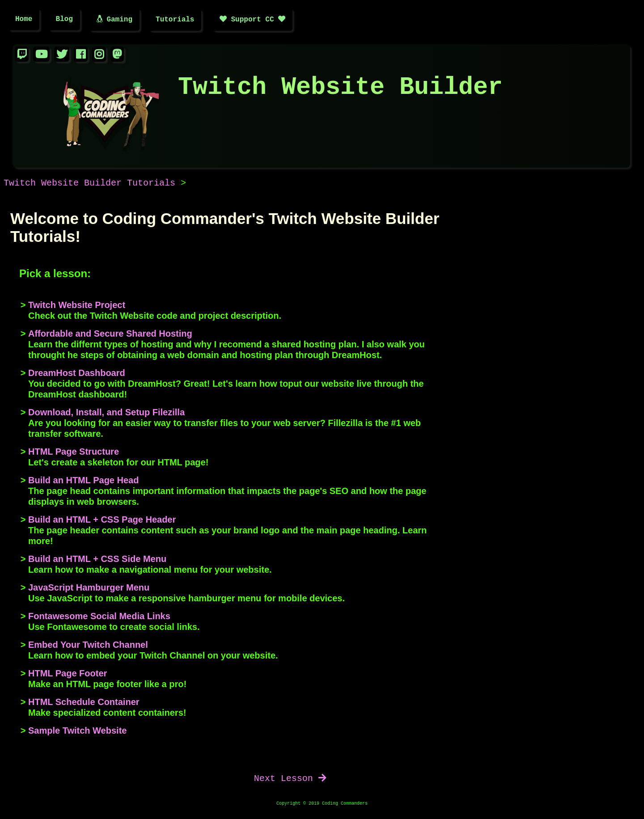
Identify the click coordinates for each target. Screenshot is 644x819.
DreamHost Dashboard (77, 374)
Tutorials (175, 20)
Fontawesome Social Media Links (99, 617)
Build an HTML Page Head (83, 481)
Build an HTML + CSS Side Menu (97, 560)
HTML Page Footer (68, 675)
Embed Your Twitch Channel (88, 646)
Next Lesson (290, 780)
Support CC (252, 20)
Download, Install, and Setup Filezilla (106, 414)
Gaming (114, 20)
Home (24, 20)
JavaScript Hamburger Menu (89, 589)
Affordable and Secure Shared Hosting (110, 335)
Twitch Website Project (77, 306)
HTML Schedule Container (84, 703)
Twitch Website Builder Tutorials (89, 184)
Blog (64, 20)
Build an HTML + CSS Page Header (102, 521)
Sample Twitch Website (77, 732)
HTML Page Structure (74, 453)
